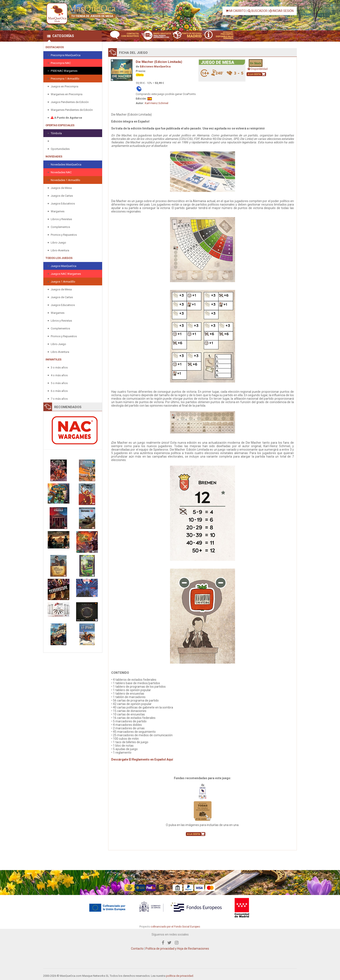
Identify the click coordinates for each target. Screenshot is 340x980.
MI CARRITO (236, 11)
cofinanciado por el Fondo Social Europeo (175, 927)
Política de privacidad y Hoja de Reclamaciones (177, 949)
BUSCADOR (258, 11)
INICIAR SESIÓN (281, 11)
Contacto (137, 949)
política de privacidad (180, 976)
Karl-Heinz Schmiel (157, 103)
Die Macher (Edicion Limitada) (159, 62)
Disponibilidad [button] (258, 69)
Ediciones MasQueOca (155, 66)
